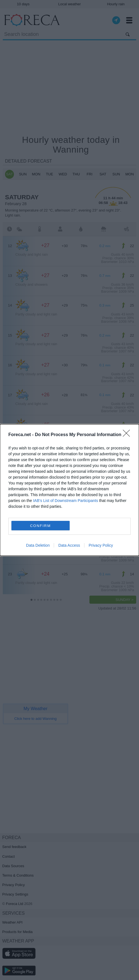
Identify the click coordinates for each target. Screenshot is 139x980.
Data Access (69, 545)
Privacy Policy (101, 545)
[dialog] (69, 490)
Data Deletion (38, 545)
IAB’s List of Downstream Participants (66, 501)
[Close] (128, 435)
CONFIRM (41, 526)
